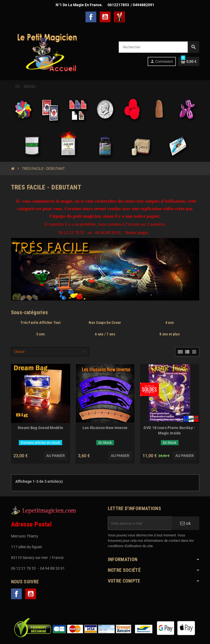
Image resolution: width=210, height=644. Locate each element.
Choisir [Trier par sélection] (19, 352)
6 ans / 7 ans (105, 334)
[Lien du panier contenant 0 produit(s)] (189, 61)
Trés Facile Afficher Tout (40, 323)
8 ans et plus (170, 334)
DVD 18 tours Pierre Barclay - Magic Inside (169, 430)
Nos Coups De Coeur (105, 323)
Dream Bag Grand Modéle (40, 428)
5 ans (40, 334)
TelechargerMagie (119, 17)
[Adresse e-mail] (140, 523)
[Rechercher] (159, 47)
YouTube (105, 17)
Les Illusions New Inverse (105, 428)
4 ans (170, 323)
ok (186, 523)
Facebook (91, 17)
